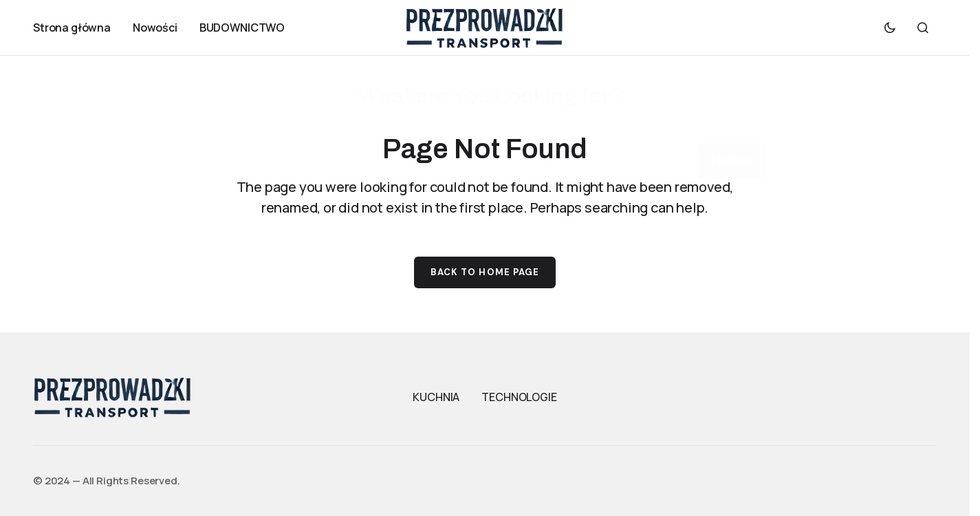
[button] (890, 28)
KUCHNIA (436, 397)
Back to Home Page (485, 272)
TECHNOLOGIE (519, 397)
